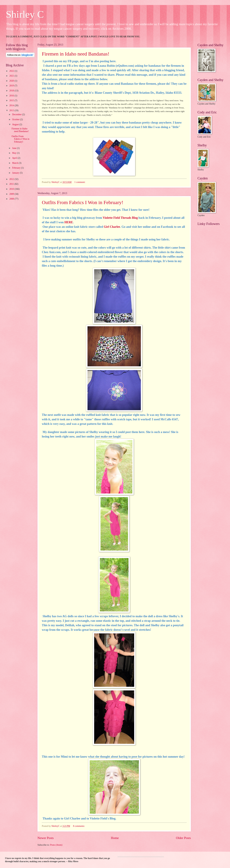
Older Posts (183, 838)
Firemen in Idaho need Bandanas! (76, 54)
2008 (12, 199)
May (15, 153)
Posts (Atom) (56, 845)
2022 (12, 71)
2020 (12, 81)
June (15, 148)
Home (115, 838)
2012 (12, 179)
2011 (12, 184)
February (17, 168)
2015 (12, 100)
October (16, 119)
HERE (69, 222)
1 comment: (80, 182)
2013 (12, 110)
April (15, 158)
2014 (12, 105)
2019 (12, 86)
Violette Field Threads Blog (120, 218)
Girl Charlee (112, 227)
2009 (12, 194)
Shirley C (25, 14)
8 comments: (79, 826)
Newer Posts (46, 838)
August (16, 124)
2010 (12, 189)
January (16, 173)
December (17, 114)
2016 (12, 96)
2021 (12, 76)
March (15, 163)
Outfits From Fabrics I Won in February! (83, 202)
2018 (12, 91)
